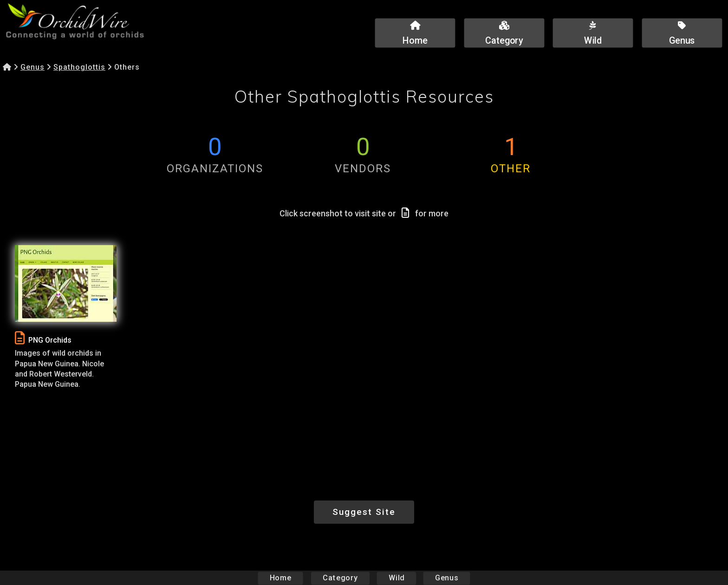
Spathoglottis (79, 67)
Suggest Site (364, 512)
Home (281, 578)
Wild (396, 578)
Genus (32, 67)
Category (340, 578)
